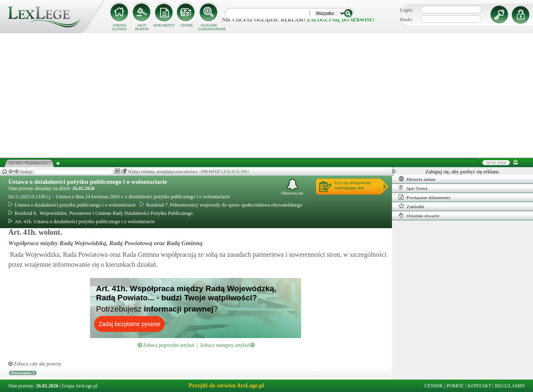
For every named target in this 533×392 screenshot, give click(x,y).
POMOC (456, 386)
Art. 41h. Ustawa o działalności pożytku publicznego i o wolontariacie (82, 222)
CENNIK (187, 26)
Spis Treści (413, 188)
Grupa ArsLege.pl (80, 386)
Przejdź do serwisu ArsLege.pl (226, 386)
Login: (406, 10)
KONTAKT (480, 386)
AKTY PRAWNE (142, 27)
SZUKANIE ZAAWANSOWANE (209, 27)
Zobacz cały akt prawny (35, 364)
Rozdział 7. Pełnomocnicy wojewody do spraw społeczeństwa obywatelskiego (221, 205)
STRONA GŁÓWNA (119, 27)
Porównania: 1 (23, 373)
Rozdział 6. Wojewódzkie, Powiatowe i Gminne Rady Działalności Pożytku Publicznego (100, 213)
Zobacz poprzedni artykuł (166, 345)
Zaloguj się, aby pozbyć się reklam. (463, 172)
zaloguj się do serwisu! (341, 20)
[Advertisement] (267, 95)
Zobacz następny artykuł (227, 345)
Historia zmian (417, 179)
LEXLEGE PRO (235, 172)
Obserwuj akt (292, 187)
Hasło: (406, 19)
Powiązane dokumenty (425, 197)
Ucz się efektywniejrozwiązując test (352, 185)
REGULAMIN (510, 386)
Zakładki (411, 206)
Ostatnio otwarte (419, 215)
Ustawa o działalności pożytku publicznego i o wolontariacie (88, 182)
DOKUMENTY (164, 26)
